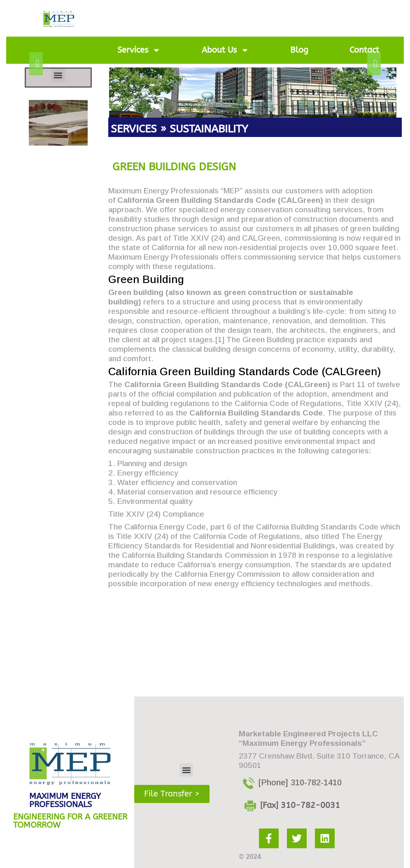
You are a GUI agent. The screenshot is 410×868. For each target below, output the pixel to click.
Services (139, 50)
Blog (299, 50)
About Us (225, 50)
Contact (364, 50)
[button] (58, 75)
